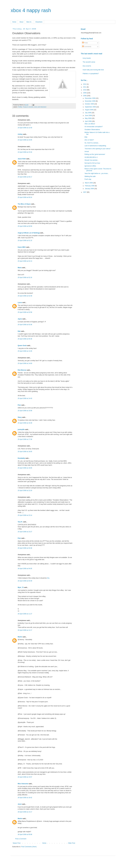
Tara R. (20, 522)
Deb (19, 331)
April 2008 (88, 121)
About (21, 22)
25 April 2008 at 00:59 (25, 226)
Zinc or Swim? (89, 140)
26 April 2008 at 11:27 (25, 614)
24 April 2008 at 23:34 (25, 152)
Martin (20, 637)
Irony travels (87, 58)
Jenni (20, 804)
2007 (85, 192)
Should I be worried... (91, 160)
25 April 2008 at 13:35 (25, 351)
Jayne (20, 319)
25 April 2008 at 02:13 (25, 261)
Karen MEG (22, 247)
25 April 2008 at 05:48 (25, 339)
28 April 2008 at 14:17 (25, 812)
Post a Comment (21, 839)
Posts (85, 43)
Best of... (29, 22)
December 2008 (90, 98)
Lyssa (20, 303)
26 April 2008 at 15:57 (25, 777)
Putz (19, 405)
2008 (85, 96)
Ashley (20, 134)
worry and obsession (40, 107)
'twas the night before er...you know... (97, 173)
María (20, 268)
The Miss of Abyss (24, 204)
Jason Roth (22, 159)
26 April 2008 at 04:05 (25, 569)
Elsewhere (39, 22)
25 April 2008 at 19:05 (25, 468)
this (48, 578)
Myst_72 (21, 587)
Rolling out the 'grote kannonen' (95, 154)
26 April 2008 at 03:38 (25, 548)
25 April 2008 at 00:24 (25, 197)
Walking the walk (90, 176)
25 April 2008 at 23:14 (25, 515)
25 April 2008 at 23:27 (25, 532)
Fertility (20, 107)
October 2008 (90, 104)
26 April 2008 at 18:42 (25, 798)
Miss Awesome (23, 784)
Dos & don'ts (87, 66)
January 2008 (90, 189)
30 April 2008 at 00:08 (25, 834)
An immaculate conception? (94, 127)
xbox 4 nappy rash (31, 10)
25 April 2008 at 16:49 (25, 423)
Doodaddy (21, 458)
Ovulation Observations (92, 130)
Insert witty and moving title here (93, 70)
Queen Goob (22, 346)
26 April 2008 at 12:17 (25, 630)
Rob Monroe (22, 370)
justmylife (21, 430)
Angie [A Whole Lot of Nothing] (29, 233)
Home (14, 22)
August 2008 (89, 110)
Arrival (87, 152)
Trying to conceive (28, 107)
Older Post (72, 843)
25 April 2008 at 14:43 (25, 398)
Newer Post (17, 843)
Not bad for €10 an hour (92, 163)
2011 (85, 87)
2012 (85, 84)
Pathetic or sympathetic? (91, 74)
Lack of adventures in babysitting (95, 146)
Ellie (86, 137)
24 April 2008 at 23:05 (25, 140)
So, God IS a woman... (92, 143)
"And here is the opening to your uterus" (98, 149)
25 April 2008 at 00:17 (25, 177)
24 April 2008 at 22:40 (25, 128)
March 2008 (89, 183)
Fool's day (88, 179)
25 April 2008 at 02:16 (25, 277)
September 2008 (91, 107)
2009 (85, 93)
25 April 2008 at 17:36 (25, 439)
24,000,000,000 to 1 (91, 157)
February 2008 (90, 186)
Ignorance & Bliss (90, 166)
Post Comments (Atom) (29, 847)
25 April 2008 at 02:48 (25, 296)
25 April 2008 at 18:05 (25, 452)
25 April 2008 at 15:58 (25, 411)
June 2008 (89, 116)
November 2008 (90, 101)
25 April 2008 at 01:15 (25, 241)
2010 (85, 90)
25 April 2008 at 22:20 (25, 491)
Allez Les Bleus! (90, 124)
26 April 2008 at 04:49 (25, 581)
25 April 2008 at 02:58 (25, 312)
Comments (87, 47)
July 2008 (88, 113)
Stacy (20, 417)
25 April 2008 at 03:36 (25, 325)
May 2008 (88, 118)
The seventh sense (89, 62)
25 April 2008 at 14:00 (25, 363)
